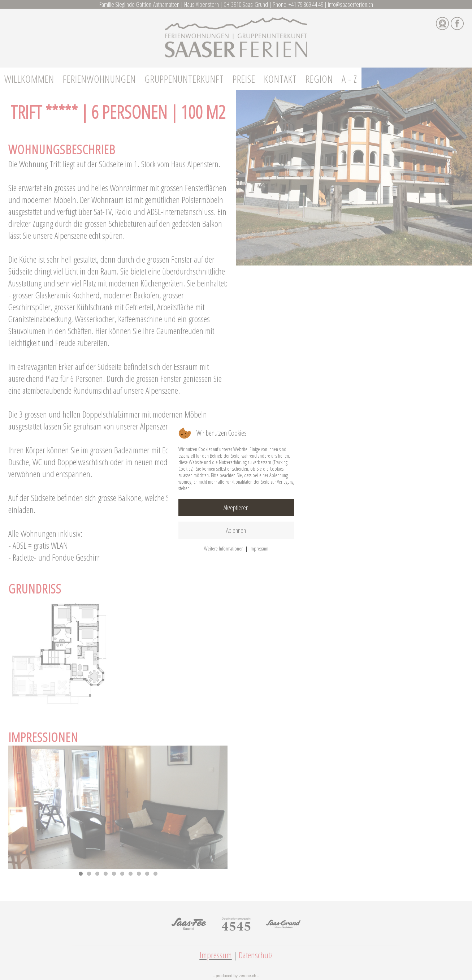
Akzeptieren (236, 508)
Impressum (259, 549)
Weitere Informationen (224, 549)
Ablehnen (236, 530)
